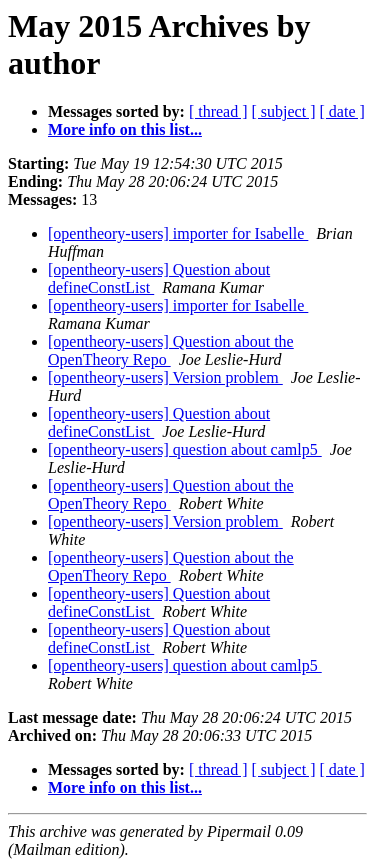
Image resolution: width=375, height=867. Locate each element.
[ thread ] (218, 111)
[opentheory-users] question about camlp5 (185, 449)
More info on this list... (125, 129)
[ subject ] (284, 111)
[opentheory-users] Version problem (165, 377)
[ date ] (342, 111)
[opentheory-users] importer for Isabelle (178, 233)
